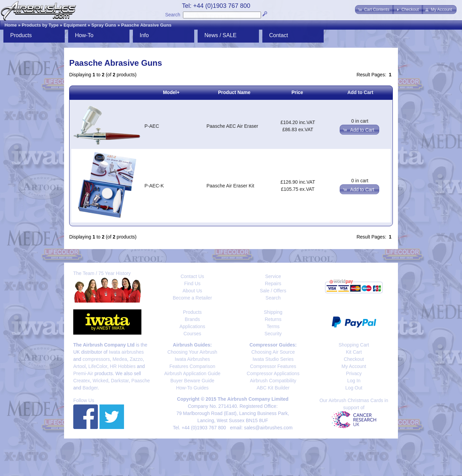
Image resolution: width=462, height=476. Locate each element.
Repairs (273, 283)
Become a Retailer (192, 298)
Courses (192, 334)
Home (11, 25)
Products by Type (40, 25)
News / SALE (220, 35)
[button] (374, 10)
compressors (96, 359)
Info (144, 35)
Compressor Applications (273, 373)
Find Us (192, 283)
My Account (354, 366)
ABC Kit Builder (273, 388)
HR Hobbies (122, 366)
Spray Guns (104, 25)
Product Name (234, 92)
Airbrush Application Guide (192, 373)
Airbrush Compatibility (273, 381)
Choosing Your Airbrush (192, 352)
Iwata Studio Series (273, 359)
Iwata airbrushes (126, 352)
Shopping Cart (354, 345)
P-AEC (152, 126)
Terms (273, 326)
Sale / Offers (273, 291)
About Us (192, 291)
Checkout (354, 359)
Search (173, 15)
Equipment (75, 25)
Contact (279, 35)
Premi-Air (83, 373)
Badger (90, 388)
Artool (80, 366)
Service (273, 276)
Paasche (140, 381)
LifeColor (98, 366)
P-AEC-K (154, 186)
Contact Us (192, 276)
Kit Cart (354, 352)
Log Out (354, 388)
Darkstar (120, 381)
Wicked (101, 381)
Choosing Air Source (273, 352)
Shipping (273, 312)
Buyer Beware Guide (192, 381)
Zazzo (136, 359)
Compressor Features (273, 366)
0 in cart (360, 121)
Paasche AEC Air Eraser (232, 126)
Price (297, 92)
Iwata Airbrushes (192, 359)
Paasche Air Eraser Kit (230, 186)
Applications (192, 326)
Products (21, 35)
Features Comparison (192, 366)
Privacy (354, 373)
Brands (192, 319)
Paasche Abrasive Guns (147, 25)
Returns (273, 319)
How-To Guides (192, 388)
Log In (354, 381)
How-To (84, 35)
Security (273, 334)
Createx (82, 381)
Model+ (171, 92)
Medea (120, 359)
